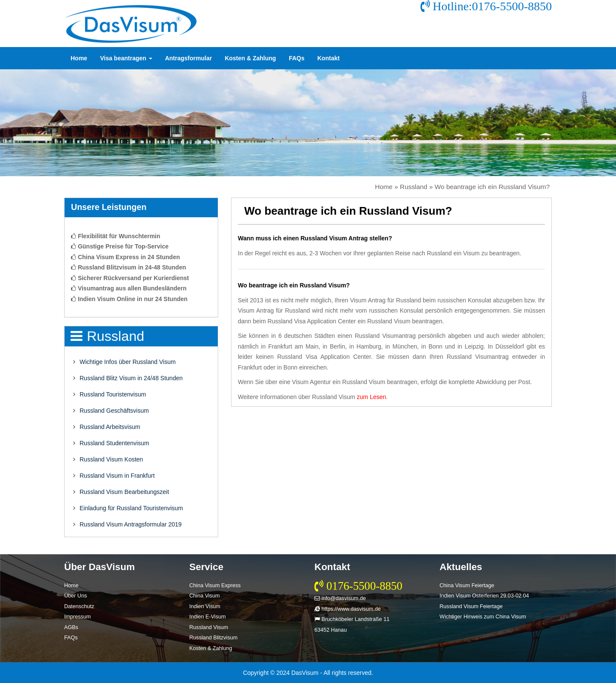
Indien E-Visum (208, 617)
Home (79, 58)
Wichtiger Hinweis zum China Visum (483, 617)
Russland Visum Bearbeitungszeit (121, 492)
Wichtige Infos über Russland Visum (124, 362)
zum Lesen (371, 397)
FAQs (297, 58)
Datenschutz (79, 606)
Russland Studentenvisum (111, 443)
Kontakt (329, 58)
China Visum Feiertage (467, 585)
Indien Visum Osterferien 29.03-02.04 (484, 596)
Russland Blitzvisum (214, 638)
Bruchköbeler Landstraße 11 (352, 619)
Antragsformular (189, 58)
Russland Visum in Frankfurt (114, 476)
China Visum (205, 596)
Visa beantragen (126, 58)
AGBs (71, 627)
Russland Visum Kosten (108, 459)
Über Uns (76, 596)
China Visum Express (215, 585)
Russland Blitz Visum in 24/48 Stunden (128, 378)
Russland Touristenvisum (110, 394)
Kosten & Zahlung (250, 58)
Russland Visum (209, 627)
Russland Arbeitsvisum (107, 427)
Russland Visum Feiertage (471, 606)
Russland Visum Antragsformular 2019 (127, 524)
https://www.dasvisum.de (348, 609)
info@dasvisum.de (340, 598)
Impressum (77, 617)
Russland (414, 187)
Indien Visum (205, 606)
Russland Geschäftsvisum (111, 411)
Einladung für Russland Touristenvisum (128, 508)
